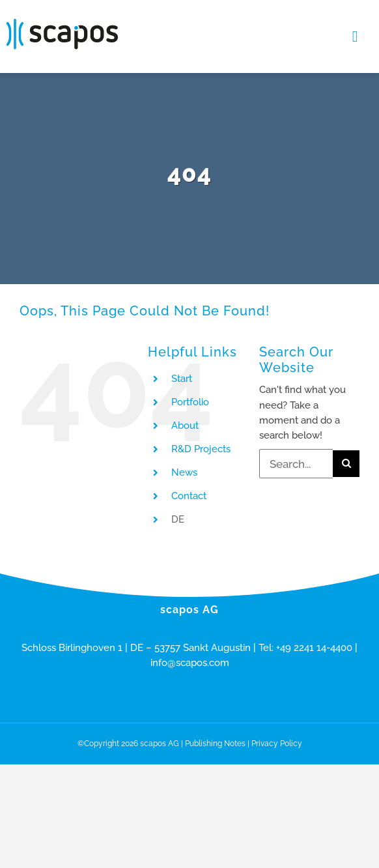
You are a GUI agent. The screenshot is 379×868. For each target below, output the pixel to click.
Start (182, 379)
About (185, 426)
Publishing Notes (215, 744)
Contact (189, 496)
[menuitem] (205, 520)
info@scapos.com (190, 663)
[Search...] (296, 464)
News (184, 472)
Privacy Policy (277, 744)
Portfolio (190, 402)
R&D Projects (201, 449)
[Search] (346, 464)
